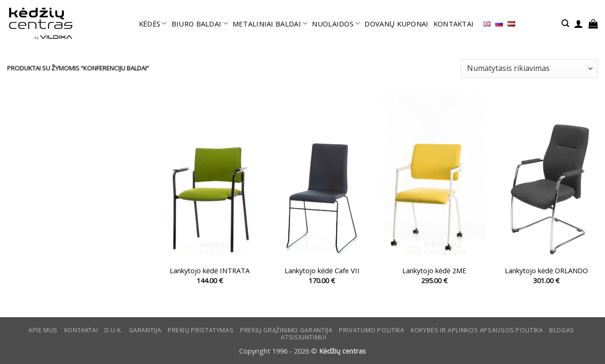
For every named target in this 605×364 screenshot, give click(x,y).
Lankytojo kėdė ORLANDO (546, 271)
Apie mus (43, 330)
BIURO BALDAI (200, 24)
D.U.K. (113, 330)
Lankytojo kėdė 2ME (434, 271)
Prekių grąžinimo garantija (286, 330)
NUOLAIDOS (336, 24)
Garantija (145, 330)
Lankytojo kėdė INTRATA (210, 271)
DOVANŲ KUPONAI (396, 24)
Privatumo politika (372, 330)
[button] (565, 23)
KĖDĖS (153, 24)
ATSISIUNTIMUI (303, 337)
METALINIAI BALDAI (270, 24)
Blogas (562, 330)
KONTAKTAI (454, 24)
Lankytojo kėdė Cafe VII (322, 271)
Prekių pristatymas (201, 330)
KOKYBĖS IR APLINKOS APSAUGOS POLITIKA (477, 330)
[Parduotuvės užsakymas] (529, 69)
